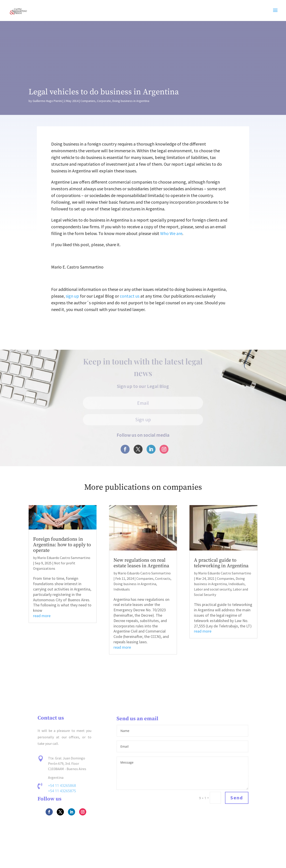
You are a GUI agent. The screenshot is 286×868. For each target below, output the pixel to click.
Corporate (104, 101)
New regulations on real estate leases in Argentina (141, 563)
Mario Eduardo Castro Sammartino (64, 558)
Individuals (122, 589)
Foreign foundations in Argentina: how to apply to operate (62, 545)
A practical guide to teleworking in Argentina (221, 563)
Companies (88, 101)
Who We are (171, 233)
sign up (72, 296)
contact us (130, 296)
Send (237, 798)
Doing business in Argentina (131, 101)
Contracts (163, 578)
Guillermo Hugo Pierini (47, 101)
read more (42, 616)
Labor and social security (213, 589)
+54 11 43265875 (62, 791)
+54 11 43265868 (62, 786)
